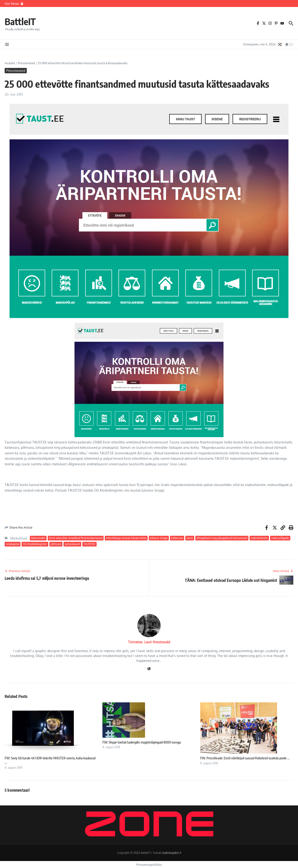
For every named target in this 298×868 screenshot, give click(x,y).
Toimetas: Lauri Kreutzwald (149, 642)
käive (190, 538)
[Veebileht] (149, 669)
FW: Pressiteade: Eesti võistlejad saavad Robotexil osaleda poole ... (245, 758)
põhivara (56, 544)
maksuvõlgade (280, 538)
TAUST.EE (90, 544)
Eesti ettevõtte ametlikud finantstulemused (76, 538)
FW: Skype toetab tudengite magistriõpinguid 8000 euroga (142, 742)
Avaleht (10, 63)
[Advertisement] (89, 508)
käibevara (177, 538)
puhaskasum (72, 544)
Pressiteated (26, 63)
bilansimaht (38, 538)
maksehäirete (259, 538)
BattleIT (20, 21)
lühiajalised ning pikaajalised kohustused (222, 538)
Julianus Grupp (159, 538)
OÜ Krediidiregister (35, 544)
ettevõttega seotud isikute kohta (126, 538)
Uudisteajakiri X (172, 853)
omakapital (13, 544)
